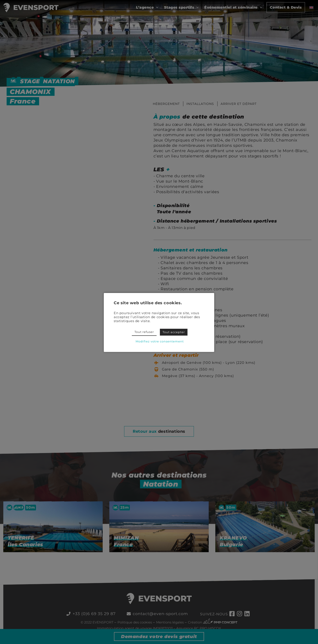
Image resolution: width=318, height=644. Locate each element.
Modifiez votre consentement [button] (160, 341)
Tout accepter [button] (174, 332)
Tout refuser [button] (144, 332)
